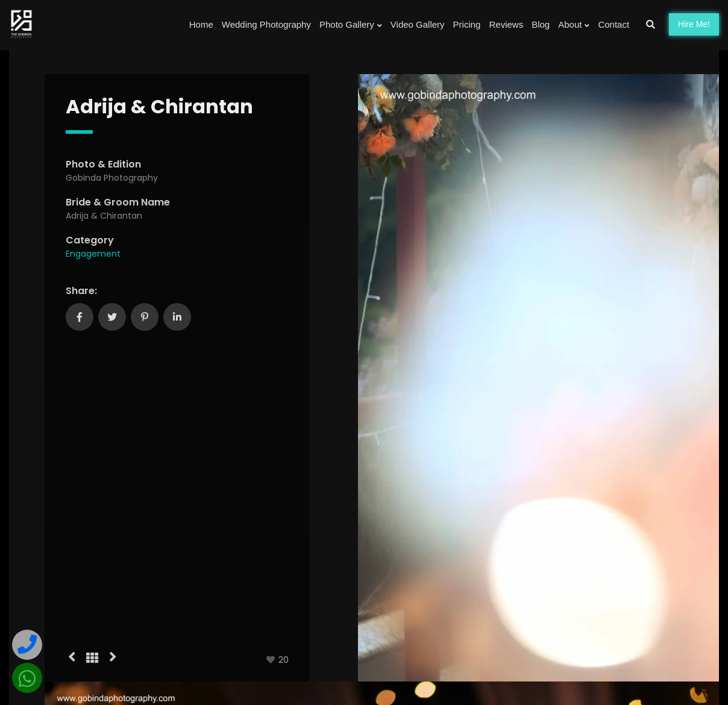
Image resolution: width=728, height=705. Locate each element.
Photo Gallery (351, 25)
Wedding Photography (266, 24)
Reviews (506, 24)
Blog (541, 24)
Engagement (93, 254)
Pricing (467, 24)
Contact (613, 24)
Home (201, 24)
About (574, 25)
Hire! (694, 24)
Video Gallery (418, 24)
